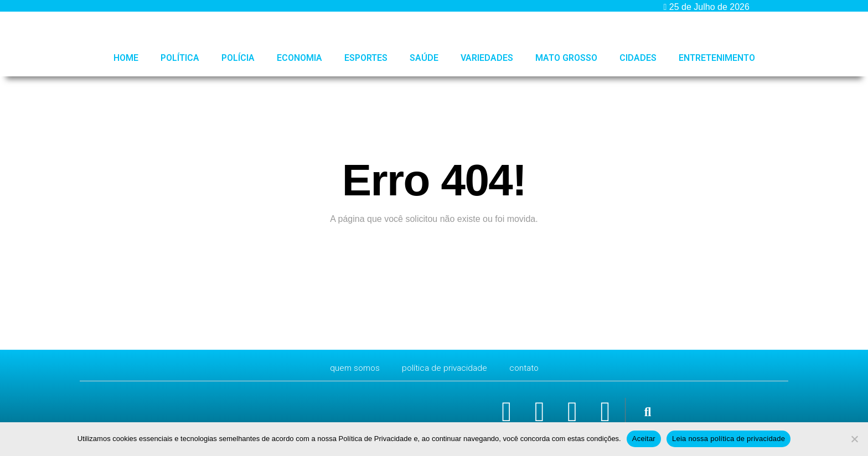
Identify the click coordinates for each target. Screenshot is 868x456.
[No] (854, 439)
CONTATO (526, 368)
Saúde (424, 58)
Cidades (638, 58)
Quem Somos (353, 368)
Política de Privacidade (445, 368)
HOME (126, 58)
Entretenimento (717, 58)
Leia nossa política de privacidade (728, 439)
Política (180, 58)
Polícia (238, 58)
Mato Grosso (566, 58)
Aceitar (644, 439)
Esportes (366, 58)
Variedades (487, 58)
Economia (299, 58)
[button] (647, 413)
